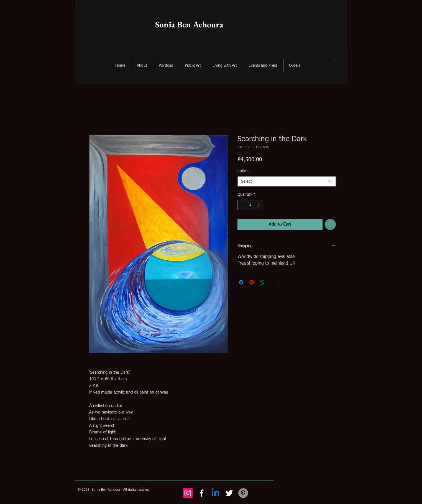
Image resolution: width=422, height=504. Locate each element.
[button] (335, 59)
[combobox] (287, 182)
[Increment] (259, 205)
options (244, 171)
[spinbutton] (250, 205)
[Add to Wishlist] (330, 224)
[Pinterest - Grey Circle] (243, 493)
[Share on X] (273, 282)
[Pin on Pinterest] (252, 282)
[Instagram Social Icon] (188, 493)
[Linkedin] (215, 493)
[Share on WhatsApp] (262, 282)
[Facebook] (202, 493)
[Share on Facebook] (241, 282)
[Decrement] (242, 205)
